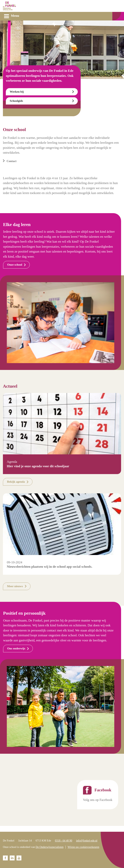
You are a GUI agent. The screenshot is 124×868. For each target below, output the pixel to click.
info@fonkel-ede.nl (87, 841)
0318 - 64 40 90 (64, 841)
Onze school (15, 265)
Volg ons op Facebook (98, 800)
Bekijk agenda (16, 482)
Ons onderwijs (16, 648)
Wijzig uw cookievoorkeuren (83, 847)
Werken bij (17, 92)
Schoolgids (16, 101)
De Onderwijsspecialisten (49, 847)
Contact (12, 161)
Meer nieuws (15, 586)
